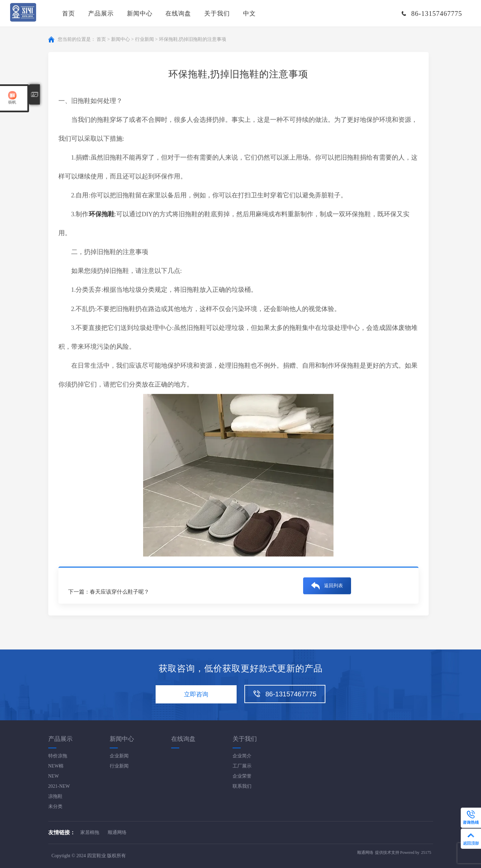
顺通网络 (117, 832)
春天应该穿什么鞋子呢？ (119, 592)
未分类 (55, 806)
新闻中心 (140, 13)
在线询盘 (178, 13)
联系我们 (242, 786)
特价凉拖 (58, 756)
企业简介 (242, 756)
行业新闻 (144, 40)
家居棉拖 (90, 832)
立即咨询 (196, 694)
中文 (249, 13)
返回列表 (333, 586)
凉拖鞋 (55, 796)
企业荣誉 (242, 776)
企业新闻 (119, 756)
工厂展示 (242, 766)
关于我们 (217, 13)
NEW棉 (56, 766)
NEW (54, 776)
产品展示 (101, 13)
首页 (69, 13)
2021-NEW (59, 786)
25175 (426, 852)
